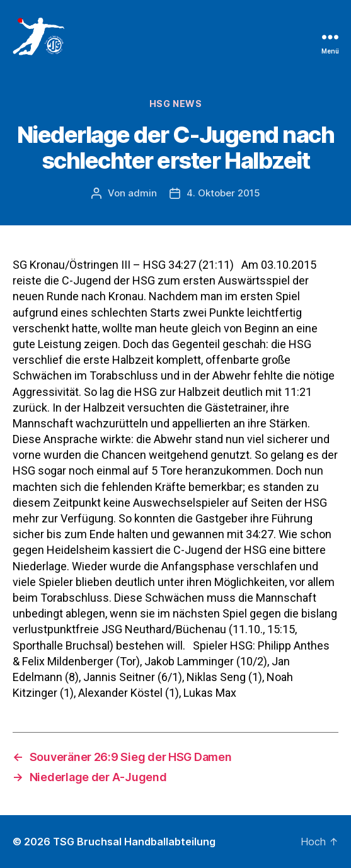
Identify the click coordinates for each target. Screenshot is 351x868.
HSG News (175, 104)
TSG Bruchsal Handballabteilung (134, 842)
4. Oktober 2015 (223, 193)
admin (142, 193)
